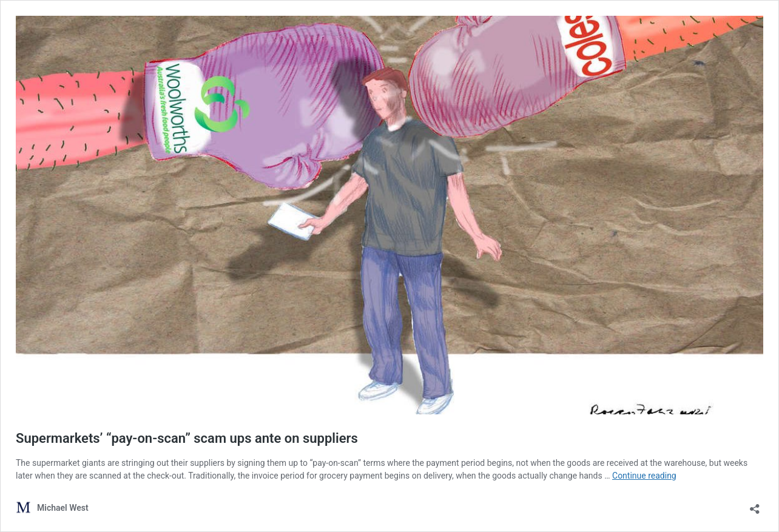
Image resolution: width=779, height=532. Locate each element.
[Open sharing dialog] (755, 505)
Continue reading (644, 476)
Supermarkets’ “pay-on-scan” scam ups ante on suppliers (187, 438)
